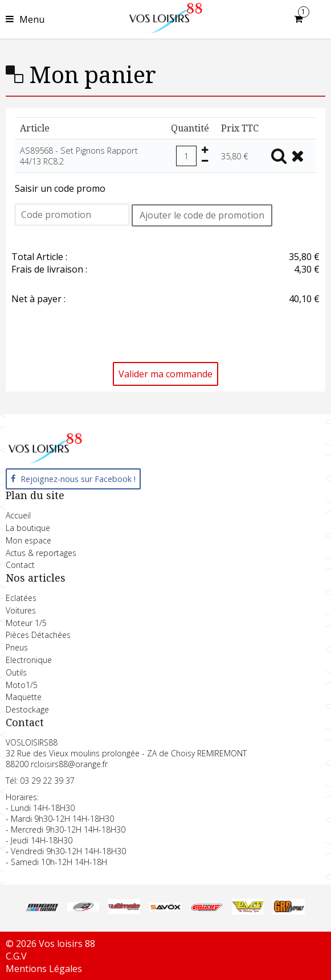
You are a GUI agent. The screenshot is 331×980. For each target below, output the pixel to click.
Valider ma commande (165, 374)
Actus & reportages (41, 553)
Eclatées (21, 598)
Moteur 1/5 (26, 623)
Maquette (24, 697)
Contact (20, 565)
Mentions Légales (44, 969)
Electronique (29, 660)
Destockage (27, 709)
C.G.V (16, 956)
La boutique (28, 528)
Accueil (18, 515)
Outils (16, 672)
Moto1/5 (22, 685)
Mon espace (28, 540)
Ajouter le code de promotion (202, 215)
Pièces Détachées (38, 635)
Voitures (21, 610)
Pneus (17, 647)
